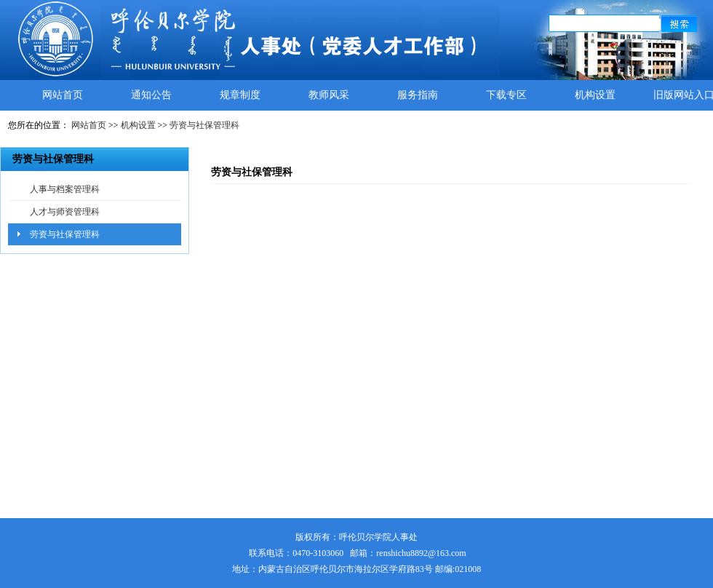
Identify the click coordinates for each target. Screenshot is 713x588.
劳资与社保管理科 (204, 125)
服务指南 (418, 95)
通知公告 (151, 95)
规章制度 (240, 95)
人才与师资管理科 (65, 212)
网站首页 (63, 95)
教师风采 (329, 95)
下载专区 (506, 95)
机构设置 (595, 95)
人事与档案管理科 (65, 189)
